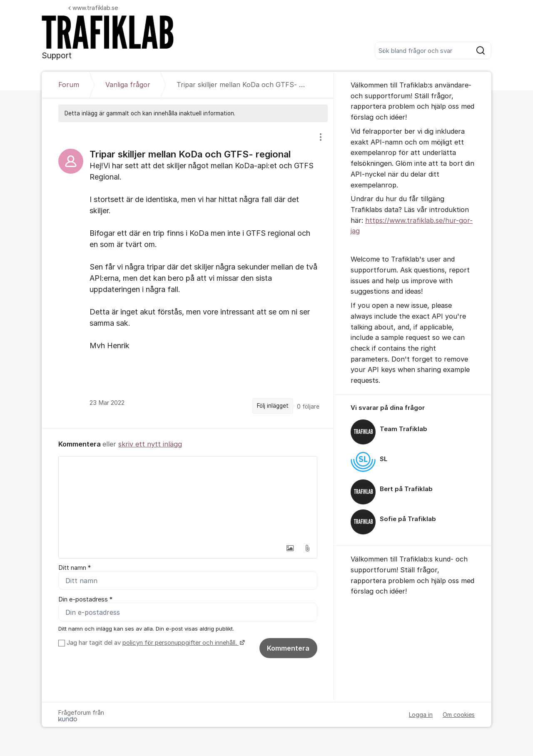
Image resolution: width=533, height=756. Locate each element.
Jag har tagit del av (155, 643)
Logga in (421, 715)
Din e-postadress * (85, 599)
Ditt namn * (75, 568)
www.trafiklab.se (93, 8)
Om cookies (459, 715)
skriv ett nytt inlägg (150, 444)
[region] (188, 275)
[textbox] (188, 498)
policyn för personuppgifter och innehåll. (181, 643)
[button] (290, 548)
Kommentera (288, 648)
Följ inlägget (273, 406)
